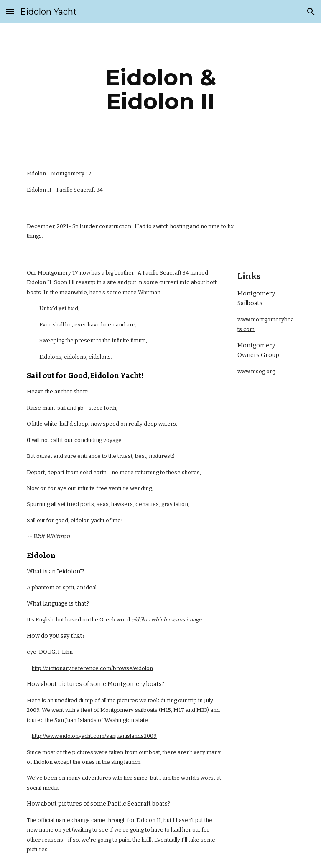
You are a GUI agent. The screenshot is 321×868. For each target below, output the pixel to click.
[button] (10, 12)
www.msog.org (256, 371)
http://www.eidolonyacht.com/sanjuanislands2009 (94, 736)
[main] (160, 89)
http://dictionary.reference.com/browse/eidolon (92, 668)
